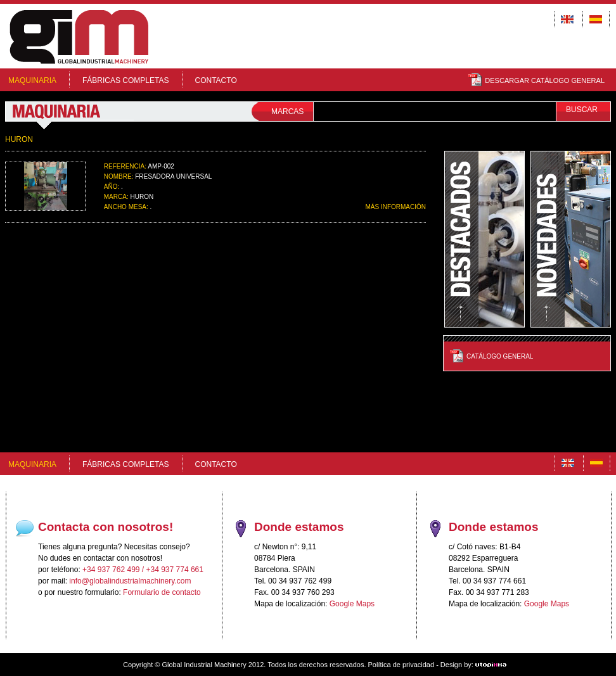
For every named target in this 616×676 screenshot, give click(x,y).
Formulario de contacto (162, 592)
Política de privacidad (401, 665)
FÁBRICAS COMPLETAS (125, 80)
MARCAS (287, 112)
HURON (19, 139)
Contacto (216, 80)
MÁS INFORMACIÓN (395, 207)
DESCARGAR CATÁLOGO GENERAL (536, 80)
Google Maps (352, 604)
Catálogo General (500, 356)
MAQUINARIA (32, 80)
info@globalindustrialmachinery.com (130, 581)
